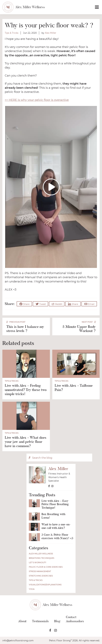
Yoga (32, 589)
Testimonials (40, 621)
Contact (71, 617)
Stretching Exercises (41, 576)
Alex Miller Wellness (41, 553)
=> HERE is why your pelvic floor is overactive (37, 100)
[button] (72, 7)
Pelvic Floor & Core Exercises (46, 567)
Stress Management (40, 571)
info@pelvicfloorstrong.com (18, 640)
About (22, 621)
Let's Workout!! (37, 562)
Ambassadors (75, 621)
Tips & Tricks (12, 33)
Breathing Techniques (41, 558)
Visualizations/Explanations (45, 584)
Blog (57, 621)
